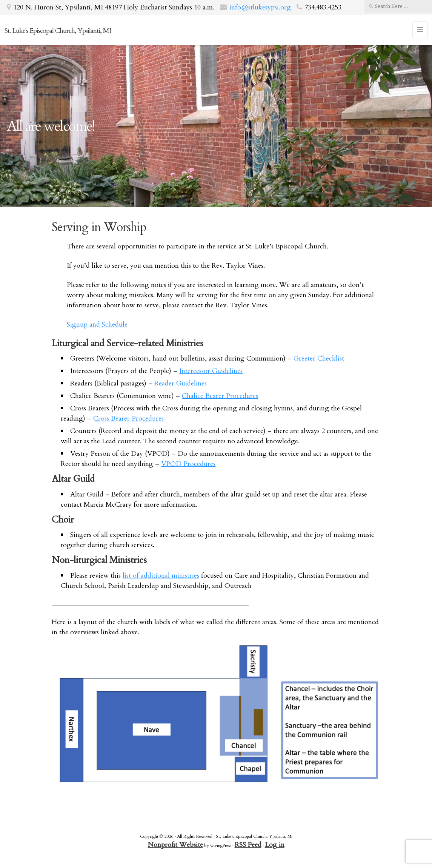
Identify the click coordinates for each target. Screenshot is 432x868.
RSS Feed (248, 845)
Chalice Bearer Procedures (220, 396)
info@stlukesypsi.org (260, 7)
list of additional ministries (161, 576)
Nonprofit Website (175, 845)
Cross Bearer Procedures (128, 419)
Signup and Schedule (97, 325)
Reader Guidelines (181, 383)
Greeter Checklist (319, 358)
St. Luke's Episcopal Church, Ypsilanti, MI (58, 31)
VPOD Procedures (188, 464)
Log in (275, 845)
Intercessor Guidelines (211, 371)
